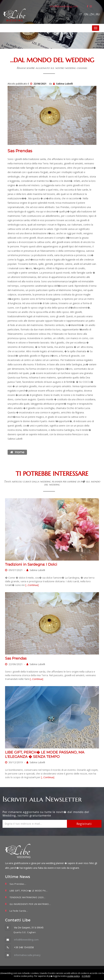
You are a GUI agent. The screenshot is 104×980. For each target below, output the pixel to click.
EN (86, 14)
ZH (92, 14)
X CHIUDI (86, 976)
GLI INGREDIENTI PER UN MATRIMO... (30, 904)
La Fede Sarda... (19, 911)
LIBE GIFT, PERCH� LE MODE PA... (29, 891)
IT (81, 14)
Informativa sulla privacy (27, 955)
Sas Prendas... (18, 884)
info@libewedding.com (64, 6)
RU (98, 14)
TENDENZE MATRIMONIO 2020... (28, 897)
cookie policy (73, 976)
